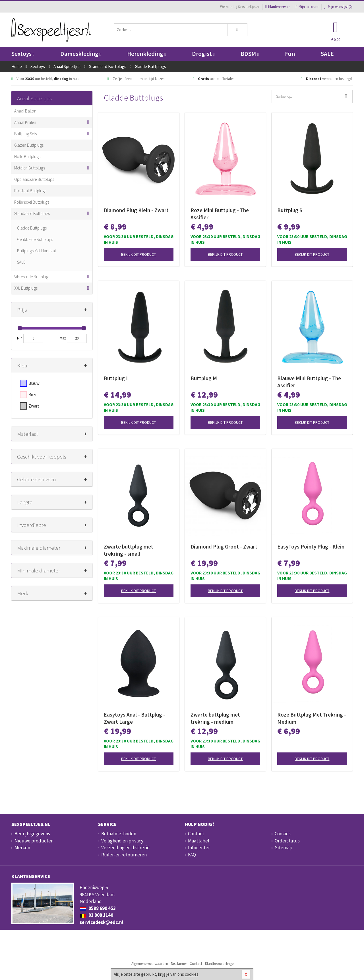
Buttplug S (290, 210)
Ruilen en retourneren (124, 855)
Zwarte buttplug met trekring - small (129, 550)
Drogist (203, 54)
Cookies (283, 834)
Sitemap (284, 848)
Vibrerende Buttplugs (32, 277)
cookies (192, 974)
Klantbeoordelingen (220, 964)
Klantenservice (278, 7)
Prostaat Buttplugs (30, 191)
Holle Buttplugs (27, 156)
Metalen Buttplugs (30, 168)
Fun (290, 54)
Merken (22, 848)
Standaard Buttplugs (32, 213)
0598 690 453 (98, 908)
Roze (33, 395)
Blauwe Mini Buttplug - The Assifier (309, 382)
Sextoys (23, 54)
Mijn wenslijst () (338, 7)
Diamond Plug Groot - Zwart (224, 547)
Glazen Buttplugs (29, 145)
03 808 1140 (96, 915)
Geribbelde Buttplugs (35, 239)
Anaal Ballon (25, 111)
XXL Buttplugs (26, 288)
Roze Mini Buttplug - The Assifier (220, 214)
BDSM (250, 54)
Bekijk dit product (138, 254)
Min (20, 338)
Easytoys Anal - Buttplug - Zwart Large (135, 718)
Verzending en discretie (125, 848)
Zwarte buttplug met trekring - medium (215, 718)
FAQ (192, 855)
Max (63, 338)
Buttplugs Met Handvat (37, 251)
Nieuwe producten (34, 841)
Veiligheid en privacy (122, 841)
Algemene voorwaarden (150, 964)
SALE (327, 54)
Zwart (34, 406)
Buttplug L (116, 378)
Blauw (34, 383)
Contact (196, 834)
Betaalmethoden (119, 834)
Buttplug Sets (25, 134)
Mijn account (307, 7)
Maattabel (199, 841)
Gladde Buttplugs (32, 228)
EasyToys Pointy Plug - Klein (311, 547)
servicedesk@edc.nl (102, 922)
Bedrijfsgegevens (32, 834)
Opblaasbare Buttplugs (34, 179)
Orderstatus (287, 841)
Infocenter (199, 848)
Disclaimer (179, 964)
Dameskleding (81, 54)
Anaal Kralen (25, 122)
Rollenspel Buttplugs (32, 202)
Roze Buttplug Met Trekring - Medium (312, 718)
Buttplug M (204, 378)
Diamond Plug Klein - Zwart (136, 210)
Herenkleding (146, 54)
